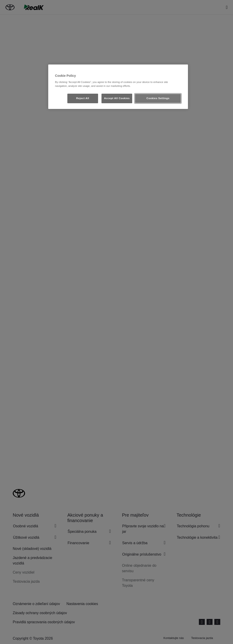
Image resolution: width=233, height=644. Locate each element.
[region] (118, 87)
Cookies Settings (158, 98)
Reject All (83, 98)
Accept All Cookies (117, 98)
